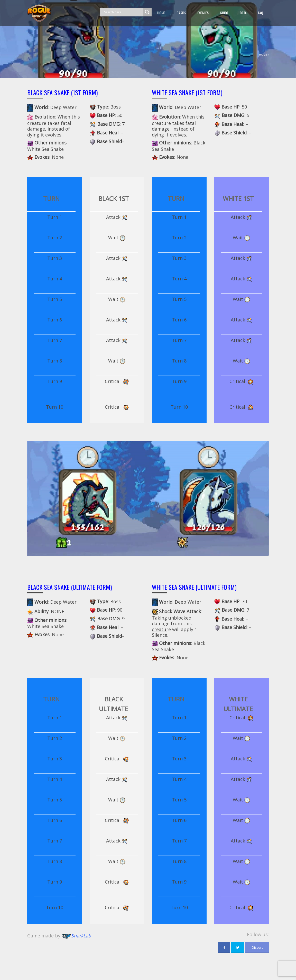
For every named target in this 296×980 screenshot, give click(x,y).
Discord (257, 947)
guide (224, 13)
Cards (181, 13)
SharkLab (81, 936)
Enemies (203, 13)
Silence (160, 635)
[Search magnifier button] (147, 12)
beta (243, 13)
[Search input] (123, 12)
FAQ (261, 13)
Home (161, 13)
